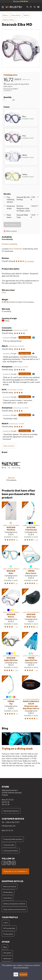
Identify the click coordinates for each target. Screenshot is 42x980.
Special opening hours (11, 811)
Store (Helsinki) (16, 249)
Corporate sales (9, 845)
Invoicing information (11, 851)
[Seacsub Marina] (11, 609)
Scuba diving (16, 15)
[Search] (27, 7)
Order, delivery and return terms (15, 909)
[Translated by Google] (10, 338)
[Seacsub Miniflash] (11, 522)
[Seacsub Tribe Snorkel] (31, 522)
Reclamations (8, 892)
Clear (4, 292)
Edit (16, 974)
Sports (6, 15)
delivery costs (26, 80)
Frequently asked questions (13, 839)
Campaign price (10, 75)
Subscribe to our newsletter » (15, 871)
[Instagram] (9, 863)
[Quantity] (8, 100)
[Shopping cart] (35, 7)
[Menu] (3, 7)
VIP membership (9, 928)
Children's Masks (9, 20)
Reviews (21, 1)
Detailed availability (10, 244)
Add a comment (9, 446)
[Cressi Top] (11, 699)
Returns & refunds (10, 886)
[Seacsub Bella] (11, 566)
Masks (27, 15)
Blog (5, 947)
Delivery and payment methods (14, 904)
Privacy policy (8, 934)
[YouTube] (14, 863)
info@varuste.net (9, 826)
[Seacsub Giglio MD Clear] (11, 653)
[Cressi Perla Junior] (31, 566)
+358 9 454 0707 (12, 822)
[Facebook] (4, 863)
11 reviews (29, 261)
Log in (6, 923)
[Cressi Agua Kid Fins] (31, 653)
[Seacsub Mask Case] (31, 609)
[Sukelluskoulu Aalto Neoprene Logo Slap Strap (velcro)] (31, 699)
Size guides (7, 953)
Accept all (23, 974)
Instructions (7, 898)
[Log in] (31, 7)
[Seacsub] (11, 470)
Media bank (7, 958)
